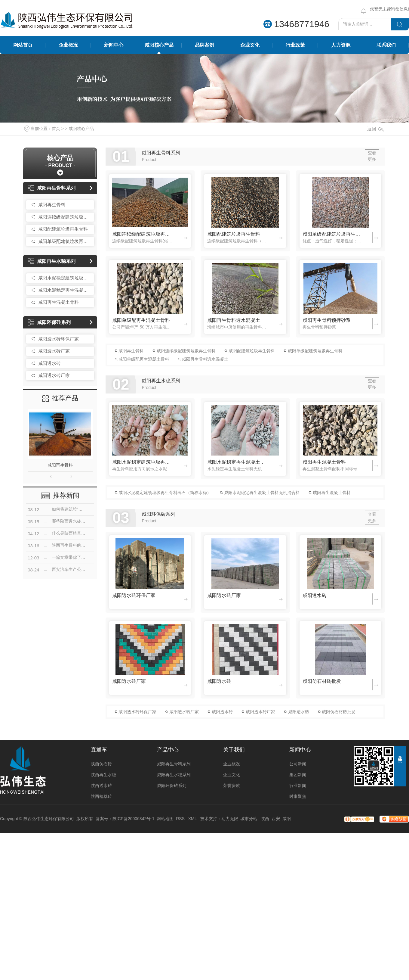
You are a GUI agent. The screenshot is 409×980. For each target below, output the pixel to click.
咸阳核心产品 (159, 45)
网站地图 (165, 819)
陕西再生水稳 (103, 775)
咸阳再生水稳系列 (52, 261)
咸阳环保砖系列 (49, 322)
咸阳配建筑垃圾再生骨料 (63, 229)
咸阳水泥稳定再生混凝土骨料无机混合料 (65, 290)
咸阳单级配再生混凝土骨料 (141, 320)
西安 (276, 819)
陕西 (265, 819)
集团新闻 (298, 775)
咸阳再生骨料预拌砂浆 (327, 320)
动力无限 (230, 819)
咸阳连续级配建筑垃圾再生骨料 (65, 217)
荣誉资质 (232, 786)
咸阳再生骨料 (52, 205)
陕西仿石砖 (101, 764)
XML (193, 819)
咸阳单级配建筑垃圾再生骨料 (65, 241)
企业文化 (250, 45)
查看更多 (372, 156)
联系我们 (386, 45)
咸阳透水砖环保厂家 (58, 339)
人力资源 (341, 45)
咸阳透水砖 (49, 363)
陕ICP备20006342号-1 (134, 819)
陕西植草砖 (101, 796)
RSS (181, 819)
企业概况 (68, 45)
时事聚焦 (298, 796)
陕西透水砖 (101, 786)
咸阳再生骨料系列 (52, 188)
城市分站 (249, 819)
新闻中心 (114, 45)
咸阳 (287, 819)
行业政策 (295, 45)
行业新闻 (298, 786)
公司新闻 (298, 764)
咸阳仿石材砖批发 (322, 681)
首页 (56, 129)
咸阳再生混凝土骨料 (58, 302)
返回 (375, 129)
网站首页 (23, 45)
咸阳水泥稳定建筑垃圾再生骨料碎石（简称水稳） (65, 278)
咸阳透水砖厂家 (54, 351)
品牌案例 (204, 45)
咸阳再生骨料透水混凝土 (234, 320)
